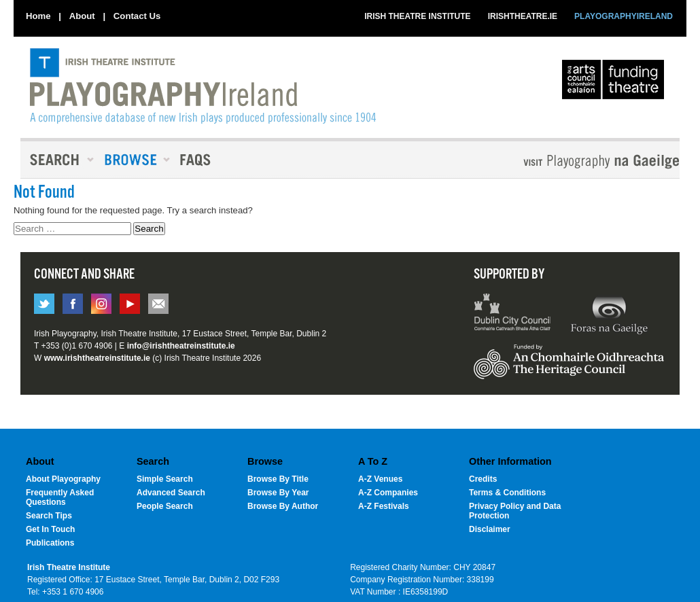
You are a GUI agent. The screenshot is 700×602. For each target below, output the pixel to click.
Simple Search (165, 479)
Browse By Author (283, 506)
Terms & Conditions (507, 493)
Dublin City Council (513, 314)
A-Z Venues (380, 479)
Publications (50, 543)
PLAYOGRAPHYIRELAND (624, 16)
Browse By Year (278, 493)
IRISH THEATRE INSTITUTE (417, 16)
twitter (44, 304)
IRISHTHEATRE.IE (523, 16)
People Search (165, 506)
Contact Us (137, 16)
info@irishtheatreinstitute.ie (181, 346)
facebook (73, 304)
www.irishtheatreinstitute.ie (97, 358)
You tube (130, 304)
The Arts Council (616, 83)
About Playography (63, 479)
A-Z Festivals (384, 506)
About (82, 16)
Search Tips (49, 516)
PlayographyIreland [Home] (203, 86)
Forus (609, 314)
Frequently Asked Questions (60, 497)
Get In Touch (50, 529)
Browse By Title (278, 479)
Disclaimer (490, 529)
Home (38, 16)
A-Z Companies (388, 493)
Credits (483, 479)
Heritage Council (569, 368)
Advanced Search (171, 493)
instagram (101, 304)
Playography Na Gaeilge (562, 161)
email (158, 304)
